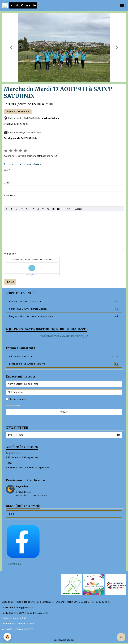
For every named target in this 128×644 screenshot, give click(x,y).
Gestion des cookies (64, 640)
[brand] (20, 5)
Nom (6, 170)
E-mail (7, 183)
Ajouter (10, 282)
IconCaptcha (31, 275)
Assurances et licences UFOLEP (18, 624)
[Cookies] (7, 637)
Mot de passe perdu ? (15, 405)
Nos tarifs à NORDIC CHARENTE (17, 629)
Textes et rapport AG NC (14, 618)
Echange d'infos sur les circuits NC (64, 364)
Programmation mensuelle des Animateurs (64, 316)
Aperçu (77, 209)
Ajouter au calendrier (18, 112)
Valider (64, 412)
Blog (12, 514)
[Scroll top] (121, 637)
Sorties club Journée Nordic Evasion (64, 309)
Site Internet (10, 195)
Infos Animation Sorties (64, 356)
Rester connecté (18, 399)
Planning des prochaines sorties (64, 302)
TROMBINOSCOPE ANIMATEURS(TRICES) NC (64, 336)
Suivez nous (15, 564)
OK (119, 435)
